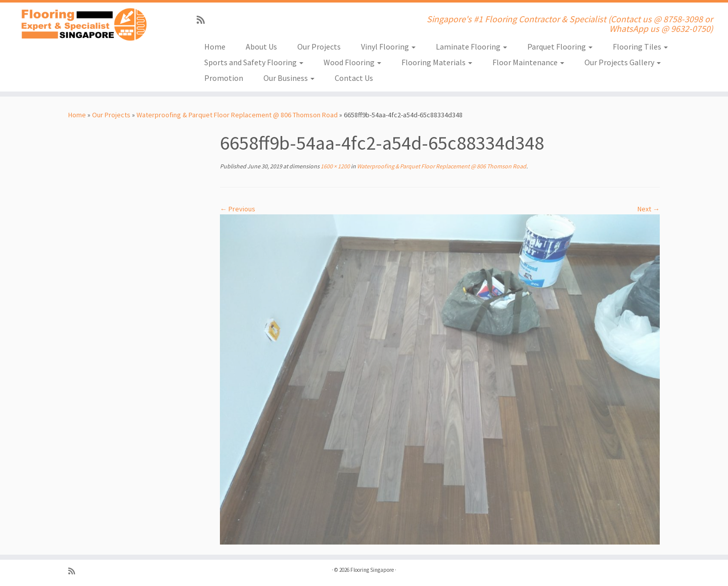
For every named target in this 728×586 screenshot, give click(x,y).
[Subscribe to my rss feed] (204, 20)
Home (215, 47)
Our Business (289, 78)
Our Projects (319, 47)
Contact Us (354, 78)
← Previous (238, 209)
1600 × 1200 (335, 166)
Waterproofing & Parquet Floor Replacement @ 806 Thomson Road (237, 115)
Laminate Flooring (471, 47)
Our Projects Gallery (623, 62)
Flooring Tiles (640, 47)
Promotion (224, 78)
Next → (649, 209)
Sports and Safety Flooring (254, 62)
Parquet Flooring (560, 47)
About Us (261, 47)
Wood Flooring (352, 62)
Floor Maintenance (528, 62)
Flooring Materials (437, 62)
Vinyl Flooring (388, 47)
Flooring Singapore (372, 570)
